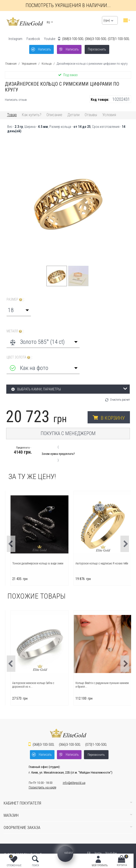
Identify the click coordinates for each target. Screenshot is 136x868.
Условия (109, 115)
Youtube (50, 39)
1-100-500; (119, 39)
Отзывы (91, 115)
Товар (12, 115)
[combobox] (19, 310)
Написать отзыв (16, 100)
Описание (54, 115)
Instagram (15, 39)
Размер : (16, 300)
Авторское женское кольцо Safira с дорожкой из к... (93, 685)
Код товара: (100, 100)
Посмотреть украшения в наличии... (68, 5)
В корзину (113, 418)
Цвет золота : (20, 357)
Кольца (47, 64)
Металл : (15, 331)
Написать (45, 49)
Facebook (33, 39)
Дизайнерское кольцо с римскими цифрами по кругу (92, 64)
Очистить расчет (120, 400)
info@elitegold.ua (74, 783)
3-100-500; (73, 39)
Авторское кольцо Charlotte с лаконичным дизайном (35, 685)
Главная (11, 64)
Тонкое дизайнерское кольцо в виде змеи (98, 563)
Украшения (29, 64)
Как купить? (32, 115)
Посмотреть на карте (42, 787)
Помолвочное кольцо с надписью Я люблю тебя (35, 565)
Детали (73, 115)
